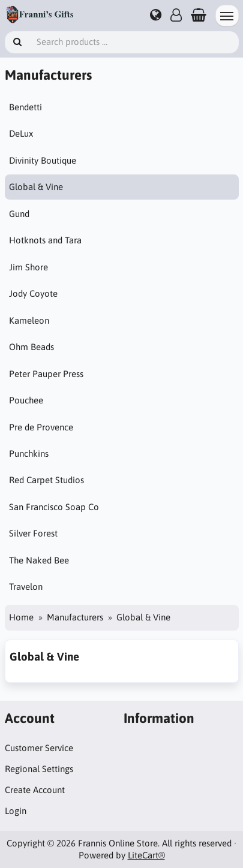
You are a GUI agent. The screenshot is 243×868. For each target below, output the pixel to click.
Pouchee (26, 400)
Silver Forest (33, 533)
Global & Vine (36, 187)
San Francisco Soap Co (54, 507)
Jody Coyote (33, 293)
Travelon (26, 587)
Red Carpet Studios (46, 480)
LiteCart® (146, 855)
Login (16, 811)
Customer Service (39, 748)
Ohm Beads (31, 347)
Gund (19, 214)
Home (21, 617)
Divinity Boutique (43, 160)
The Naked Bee (39, 560)
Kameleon (29, 320)
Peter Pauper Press (46, 374)
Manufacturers (75, 617)
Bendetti (25, 107)
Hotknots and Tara (45, 240)
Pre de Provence (41, 427)
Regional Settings (39, 769)
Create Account (35, 790)
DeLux (21, 133)
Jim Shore (28, 267)
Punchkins (29, 453)
